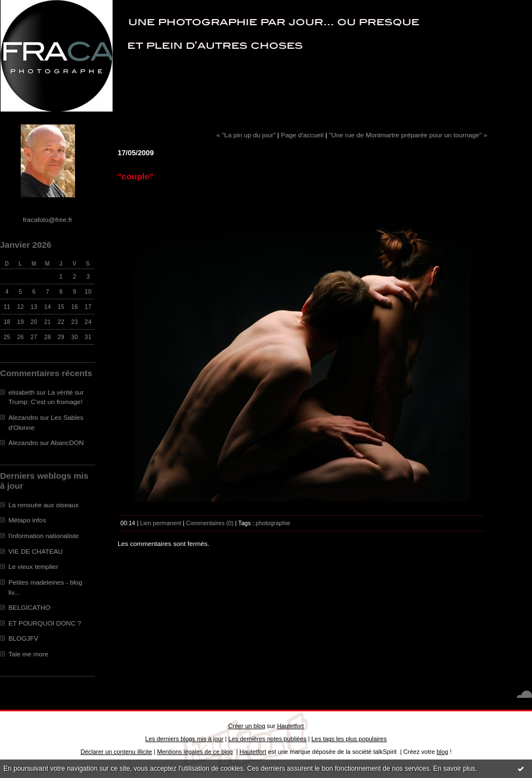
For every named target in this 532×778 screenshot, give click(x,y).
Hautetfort (291, 726)
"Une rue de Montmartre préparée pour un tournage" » (408, 135)
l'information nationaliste (44, 536)
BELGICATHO (29, 607)
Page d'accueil (302, 135)
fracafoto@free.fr (48, 219)
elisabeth (22, 392)
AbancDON (67, 443)
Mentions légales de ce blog (195, 752)
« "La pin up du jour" (246, 135)
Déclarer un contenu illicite (116, 752)
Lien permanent (161, 523)
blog (443, 752)
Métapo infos (27, 520)
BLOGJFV (24, 638)
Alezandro (23, 417)
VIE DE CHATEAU (36, 551)
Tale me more (28, 654)
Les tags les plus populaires (349, 739)
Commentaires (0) (210, 523)
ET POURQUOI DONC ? (45, 623)
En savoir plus (454, 768)
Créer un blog (246, 726)
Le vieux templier (33, 566)
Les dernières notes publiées (267, 739)
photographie (273, 523)
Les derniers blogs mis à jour (184, 739)
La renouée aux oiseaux (43, 505)
